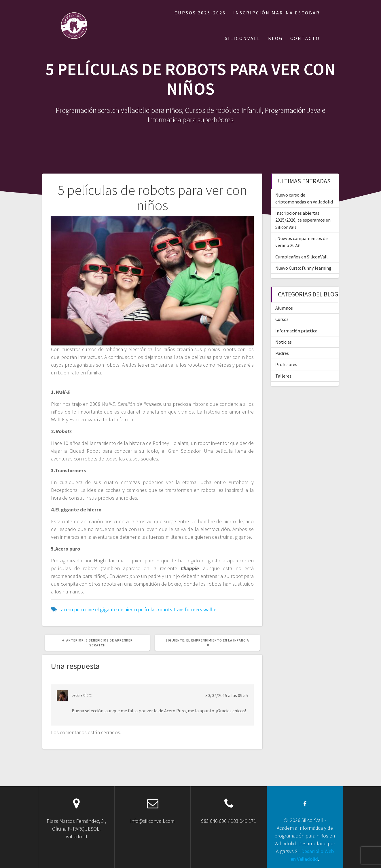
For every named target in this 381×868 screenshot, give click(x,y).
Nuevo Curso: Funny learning (303, 268)
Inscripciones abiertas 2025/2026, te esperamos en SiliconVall (303, 220)
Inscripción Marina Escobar (277, 13)
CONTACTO (305, 38)
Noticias (284, 342)
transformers (188, 609)
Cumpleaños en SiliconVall (302, 257)
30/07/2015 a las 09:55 (227, 695)
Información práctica (296, 331)
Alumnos (284, 308)
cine (90, 609)
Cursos (282, 319)
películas (147, 609)
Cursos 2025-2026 (200, 13)
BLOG (275, 38)
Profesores (286, 364)
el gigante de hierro (116, 609)
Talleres (283, 376)
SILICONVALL (243, 38)
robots (165, 609)
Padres (282, 353)
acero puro (73, 609)
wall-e (210, 609)
